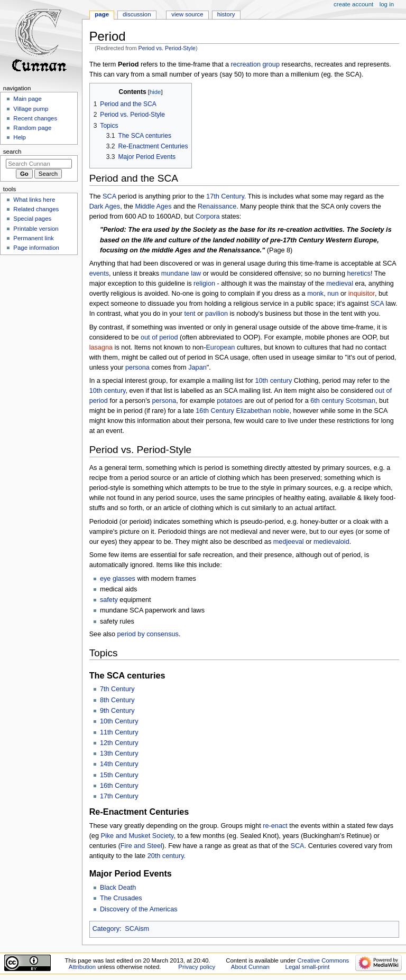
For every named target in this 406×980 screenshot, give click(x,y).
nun (333, 294)
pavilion (216, 314)
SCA (109, 196)
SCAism (137, 929)
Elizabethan (254, 411)
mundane (175, 274)
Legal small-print (308, 967)
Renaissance (217, 206)
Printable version (36, 229)
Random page (32, 128)
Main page (27, 99)
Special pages (32, 219)
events (99, 274)
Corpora (208, 216)
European (220, 347)
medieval (340, 284)
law (196, 274)
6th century (327, 401)
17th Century (225, 196)
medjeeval (289, 542)
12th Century (119, 743)
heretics (359, 274)
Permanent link (33, 238)
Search (12, 152)
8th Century (117, 700)
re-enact (275, 826)
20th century (166, 856)
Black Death (118, 888)
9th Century (117, 711)
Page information (36, 248)
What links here (34, 200)
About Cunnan (250, 967)
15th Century (119, 775)
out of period (159, 337)
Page (102, 14)
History (226, 14)
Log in (387, 4)
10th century (273, 381)
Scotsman (361, 401)
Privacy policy (197, 967)
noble (281, 411)
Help (20, 137)
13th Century (119, 753)
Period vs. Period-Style (167, 48)
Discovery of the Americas (139, 909)
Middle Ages (153, 206)
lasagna (101, 347)
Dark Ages (105, 206)
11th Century (119, 732)
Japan (197, 368)
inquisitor (362, 294)
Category (106, 929)
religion (204, 284)
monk (315, 294)
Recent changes (35, 118)
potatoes (230, 401)
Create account (353, 4)
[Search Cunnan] (39, 164)
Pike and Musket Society (137, 836)
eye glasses (118, 579)
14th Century (119, 764)
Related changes (36, 209)
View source (187, 14)
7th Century (117, 689)
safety (109, 600)
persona (137, 368)
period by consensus (148, 634)
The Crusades (121, 898)
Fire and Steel (141, 846)
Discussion (137, 14)
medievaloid (331, 542)
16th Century (215, 411)
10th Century (119, 721)
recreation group (255, 64)
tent (190, 314)
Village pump (31, 109)
